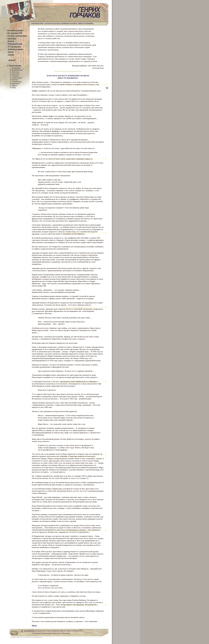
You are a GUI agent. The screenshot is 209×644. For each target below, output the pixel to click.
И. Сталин (14, 80)
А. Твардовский (16, 82)
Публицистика (77, 631)
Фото (54, 633)
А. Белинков (15, 72)
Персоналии (66, 633)
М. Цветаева (15, 84)
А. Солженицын (16, 78)
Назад (34, 625)
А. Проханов (15, 74)
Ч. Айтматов (15, 68)
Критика (63, 631)
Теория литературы (53, 631)
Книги (69, 631)
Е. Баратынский (16, 70)
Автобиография (29, 631)
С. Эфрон (13, 86)
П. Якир (13, 88)
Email (59, 633)
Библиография (46, 633)
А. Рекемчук (14, 76)
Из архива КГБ (40, 631)
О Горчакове (36, 633)
